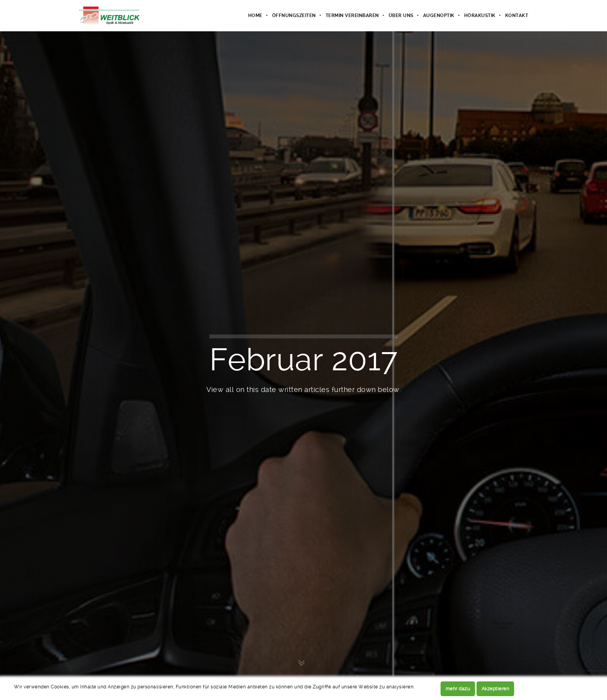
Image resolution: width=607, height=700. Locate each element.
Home (255, 15)
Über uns (401, 15)
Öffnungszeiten (294, 15)
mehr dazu (458, 689)
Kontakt (517, 15)
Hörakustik (480, 15)
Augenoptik (439, 15)
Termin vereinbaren (352, 15)
